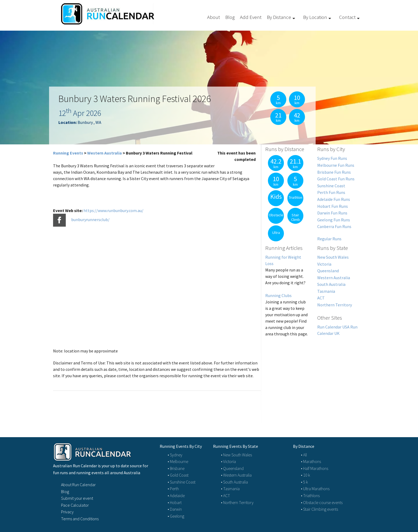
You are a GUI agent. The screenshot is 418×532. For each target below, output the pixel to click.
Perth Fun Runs (331, 192)
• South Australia (234, 482)
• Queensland (232, 468)
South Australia (331, 284)
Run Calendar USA (333, 327)
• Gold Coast (178, 475)
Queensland (328, 271)
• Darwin (175, 509)
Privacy (67, 512)
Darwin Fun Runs (332, 213)
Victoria (324, 264)
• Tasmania (230, 489)
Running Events (68, 153)
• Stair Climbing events (319, 509)
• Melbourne (178, 461)
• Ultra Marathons (315, 489)
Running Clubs (278, 295)
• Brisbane (176, 468)
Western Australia (104, 153)
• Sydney (175, 455)
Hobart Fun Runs (333, 206)
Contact (347, 17)
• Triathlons (310, 496)
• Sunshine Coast (182, 482)
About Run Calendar (78, 485)
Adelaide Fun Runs (334, 199)
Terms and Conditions (80, 519)
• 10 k (306, 475)
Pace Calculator (75, 505)
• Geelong (176, 516)
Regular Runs (329, 239)
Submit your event (77, 498)
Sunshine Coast (331, 186)
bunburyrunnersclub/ (90, 220)
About (214, 17)
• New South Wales (236, 455)
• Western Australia (236, 475)
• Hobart (175, 502)
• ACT (226, 496)
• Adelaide (176, 496)
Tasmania (326, 291)
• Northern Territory (237, 502)
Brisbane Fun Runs (334, 172)
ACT (321, 298)
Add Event (251, 17)
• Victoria (228, 461)
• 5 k (304, 482)
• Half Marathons (315, 468)
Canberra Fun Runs (334, 226)
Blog (230, 17)
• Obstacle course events (322, 502)
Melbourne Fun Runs (336, 165)
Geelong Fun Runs (334, 220)
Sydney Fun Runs (332, 158)
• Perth (173, 489)
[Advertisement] (313, 381)
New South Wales (333, 257)
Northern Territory (335, 305)
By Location (315, 17)
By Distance (279, 17)
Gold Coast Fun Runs (336, 179)
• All (304, 455)
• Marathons (311, 461)
